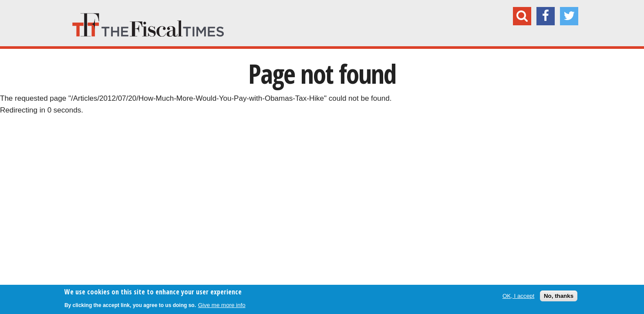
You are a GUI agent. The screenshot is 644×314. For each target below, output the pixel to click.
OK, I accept (518, 296)
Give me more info (222, 305)
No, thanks (559, 296)
